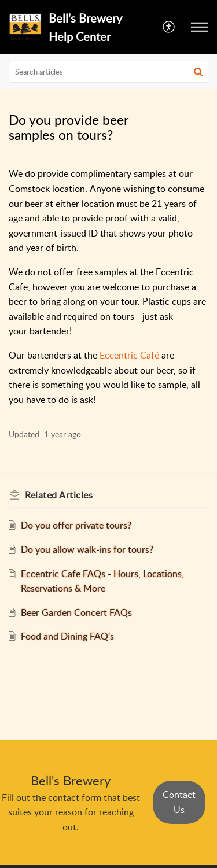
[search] (108, 72)
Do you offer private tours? (76, 525)
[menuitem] (169, 27)
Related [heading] (59, 495)
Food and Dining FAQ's (67, 636)
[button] (169, 27)
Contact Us (179, 802)
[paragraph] (108, 287)
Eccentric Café (129, 355)
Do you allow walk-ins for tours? (87, 549)
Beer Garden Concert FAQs (76, 612)
